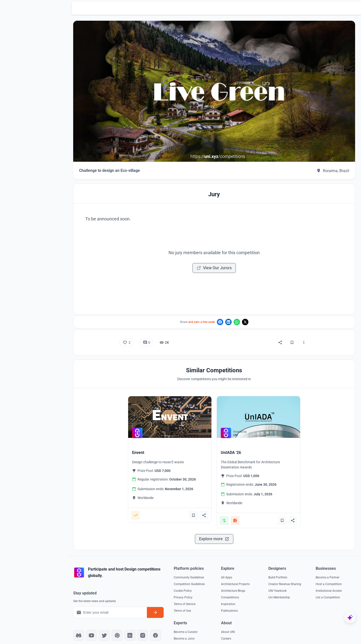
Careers (311, 628)
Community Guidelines (207, 567)
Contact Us (313, 634)
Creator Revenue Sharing (322, 573)
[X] (126, 625)
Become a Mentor (261, 634)
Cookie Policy (201, 580)
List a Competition (204, 641)
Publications (258, 600)
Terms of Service (203, 593)
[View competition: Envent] (181, 406)
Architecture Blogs (261, 580)
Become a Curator (261, 621)
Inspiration (256, 593)
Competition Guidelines (208, 573)
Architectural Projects (263, 573)
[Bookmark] (303, 332)
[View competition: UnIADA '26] (269, 406)
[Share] (291, 332)
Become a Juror (260, 628)
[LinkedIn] (151, 625)
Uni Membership (317, 587)
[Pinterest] (138, 625)
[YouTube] (113, 625)
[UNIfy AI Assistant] (350, 617)
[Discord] (100, 625)
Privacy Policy (202, 587)
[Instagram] (164, 625)
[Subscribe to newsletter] (174, 602)
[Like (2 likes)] (138, 332)
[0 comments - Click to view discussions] (157, 332)
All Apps (255, 567)
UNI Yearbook (315, 580)
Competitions (258, 587)
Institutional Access (205, 634)
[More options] (315, 332)
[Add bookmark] (204, 504)
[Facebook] (177, 625)
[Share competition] (215, 504)
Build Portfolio (316, 567)
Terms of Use (201, 600)
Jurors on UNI (258, 641)
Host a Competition (205, 628)
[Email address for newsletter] (130, 602)
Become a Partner (204, 621)
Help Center (314, 641)
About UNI (313, 621)
